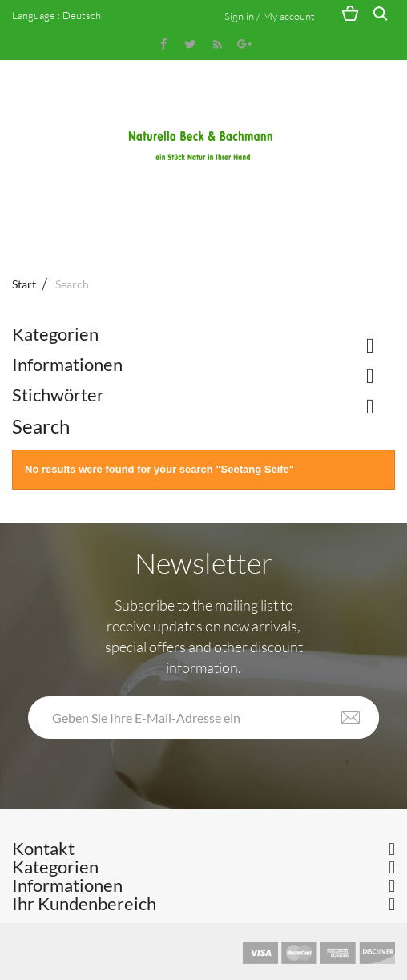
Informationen (67, 364)
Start (24, 284)
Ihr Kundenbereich (84, 903)
